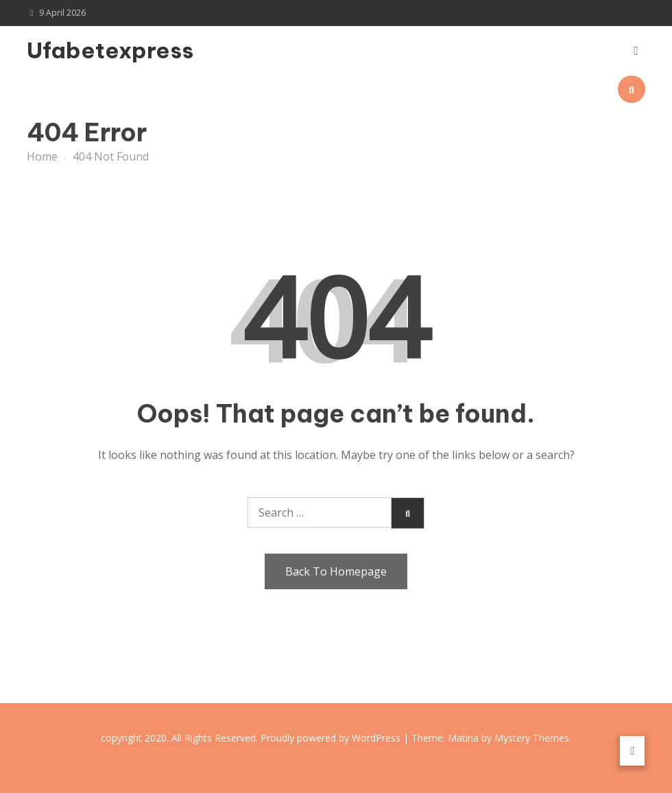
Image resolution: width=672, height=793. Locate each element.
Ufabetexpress (110, 50)
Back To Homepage (336, 571)
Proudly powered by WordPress (332, 738)
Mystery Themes (532, 738)
